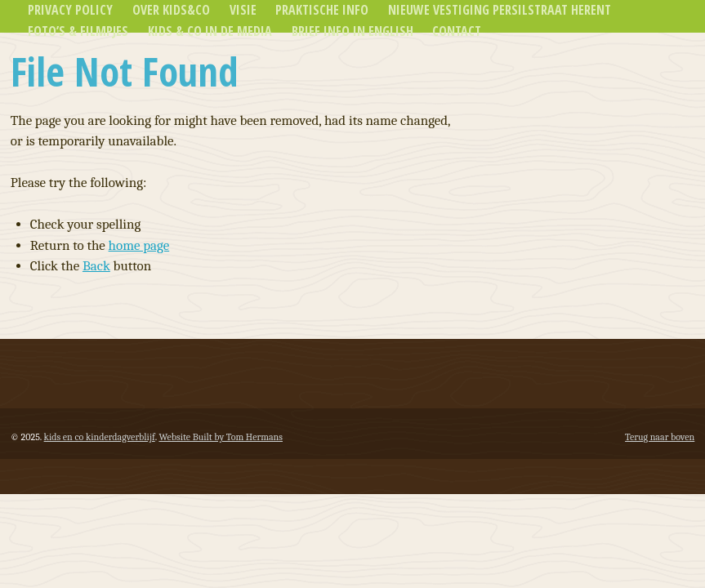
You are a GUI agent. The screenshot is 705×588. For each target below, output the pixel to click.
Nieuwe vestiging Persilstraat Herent (500, 10)
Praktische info (322, 10)
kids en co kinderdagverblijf (100, 437)
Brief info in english (352, 31)
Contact (457, 31)
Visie (243, 10)
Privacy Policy (70, 10)
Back (96, 266)
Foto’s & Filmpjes (78, 31)
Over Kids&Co (171, 10)
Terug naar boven (660, 437)
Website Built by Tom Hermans (221, 437)
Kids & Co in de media (210, 31)
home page (139, 245)
